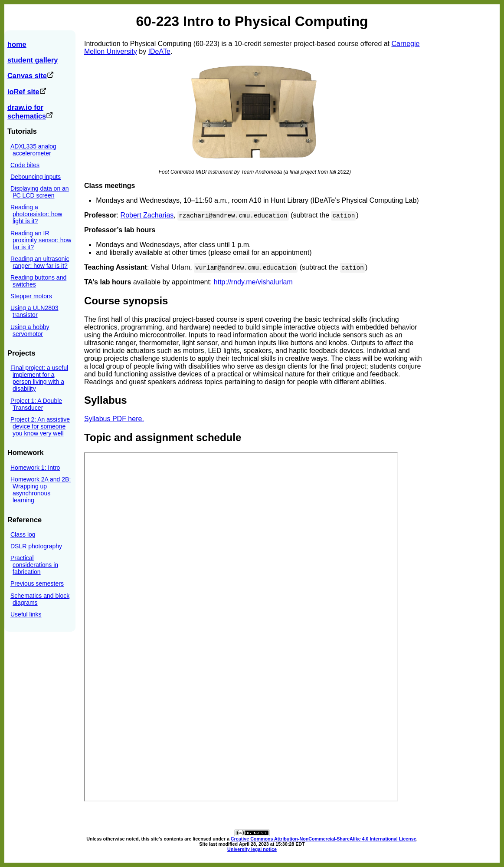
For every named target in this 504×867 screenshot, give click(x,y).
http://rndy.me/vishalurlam (253, 282)
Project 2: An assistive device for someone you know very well (40, 426)
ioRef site (27, 92)
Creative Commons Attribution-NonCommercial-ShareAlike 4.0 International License (324, 839)
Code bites (25, 165)
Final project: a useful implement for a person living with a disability (39, 378)
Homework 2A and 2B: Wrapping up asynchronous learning (41, 490)
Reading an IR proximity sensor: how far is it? (41, 240)
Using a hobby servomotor (30, 330)
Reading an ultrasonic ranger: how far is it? (40, 262)
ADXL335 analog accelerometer (33, 150)
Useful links (26, 614)
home (17, 44)
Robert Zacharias (147, 215)
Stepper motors (31, 296)
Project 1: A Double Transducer (36, 404)
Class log (23, 534)
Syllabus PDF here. (114, 419)
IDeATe (159, 51)
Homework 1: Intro (35, 468)
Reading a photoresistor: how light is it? (36, 214)
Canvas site (31, 76)
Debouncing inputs (36, 177)
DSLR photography (36, 546)
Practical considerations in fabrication (34, 565)
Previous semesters (37, 583)
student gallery (33, 60)
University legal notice (252, 849)
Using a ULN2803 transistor (34, 311)
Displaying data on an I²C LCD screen (40, 192)
